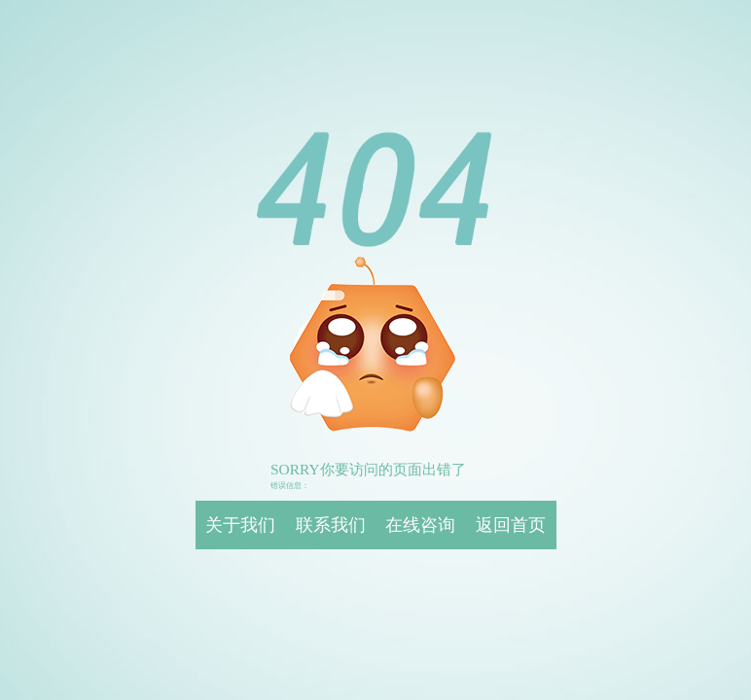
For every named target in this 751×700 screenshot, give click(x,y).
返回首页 (511, 525)
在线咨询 (420, 525)
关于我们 (240, 525)
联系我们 (331, 525)
